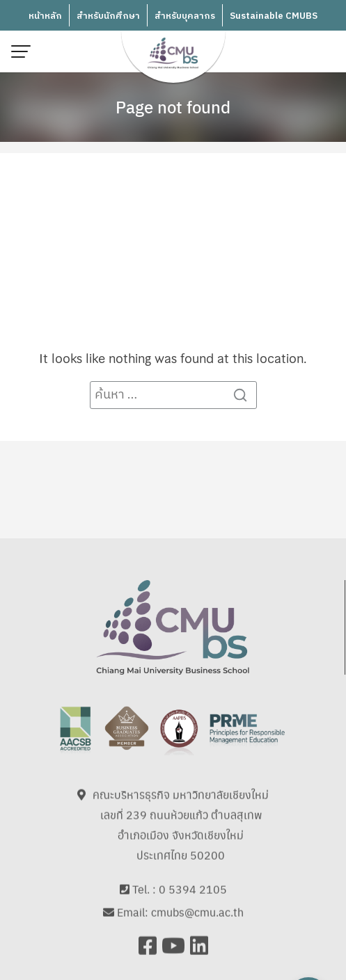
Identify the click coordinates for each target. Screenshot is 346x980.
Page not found (173, 106)
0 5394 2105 (193, 883)
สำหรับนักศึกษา (108, 16)
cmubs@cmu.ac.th (197, 906)
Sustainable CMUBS (274, 16)
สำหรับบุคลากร (185, 16)
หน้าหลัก (45, 16)
